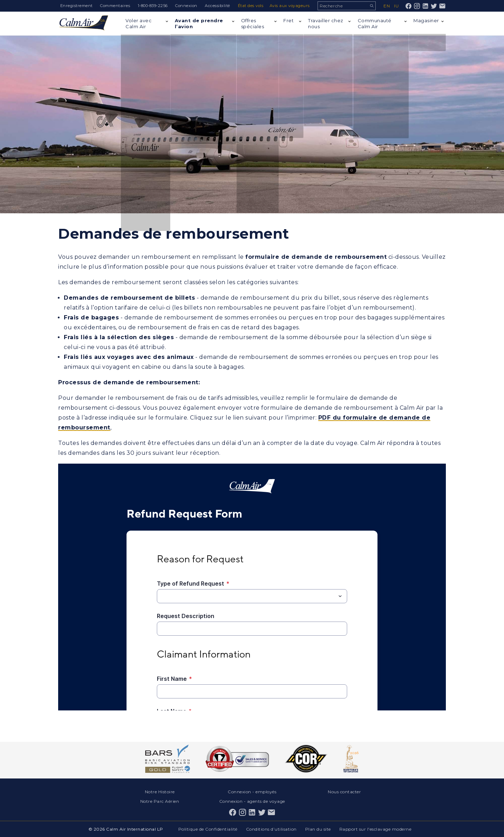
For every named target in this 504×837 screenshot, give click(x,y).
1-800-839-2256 (153, 6)
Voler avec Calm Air (139, 23)
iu (396, 6)
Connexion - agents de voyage (252, 801)
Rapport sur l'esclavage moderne (376, 829)
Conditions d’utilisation (271, 829)
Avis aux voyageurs (290, 6)
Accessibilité (217, 6)
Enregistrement (76, 6)
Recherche (372, 6)
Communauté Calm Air (375, 23)
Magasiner (426, 20)
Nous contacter (344, 792)
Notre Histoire (160, 792)
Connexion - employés (252, 792)
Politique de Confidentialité (208, 829)
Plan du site (318, 829)
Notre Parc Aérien (160, 801)
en (387, 6)
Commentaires (115, 6)
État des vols (251, 6)
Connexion (186, 6)
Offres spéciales (253, 23)
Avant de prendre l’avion (199, 23)
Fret (288, 20)
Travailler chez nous (326, 23)
